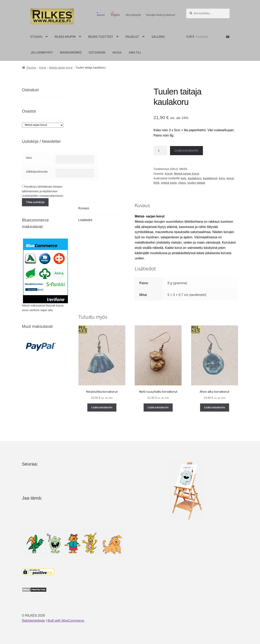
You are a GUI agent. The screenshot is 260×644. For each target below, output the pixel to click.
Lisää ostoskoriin (186, 151)
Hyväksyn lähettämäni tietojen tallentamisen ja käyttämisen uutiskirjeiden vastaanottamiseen (43, 191)
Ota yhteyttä (133, 15)
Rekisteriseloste (33, 621)
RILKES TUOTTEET (101, 37)
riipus (182, 183)
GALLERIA (158, 37)
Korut (43, 68)
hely (183, 178)
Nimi (29, 158)
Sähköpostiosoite (37, 172)
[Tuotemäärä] (160, 151)
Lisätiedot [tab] (85, 220)
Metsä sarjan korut (61, 68)
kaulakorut (210, 178)
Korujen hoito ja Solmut (161, 15)
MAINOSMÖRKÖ (71, 53)
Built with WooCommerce (66, 621)
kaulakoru (195, 178)
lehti (157, 183)
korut (230, 178)
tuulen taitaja (196, 183)
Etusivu (31, 68)
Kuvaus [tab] (84, 208)
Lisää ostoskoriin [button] (102, 407)
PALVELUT (132, 37)
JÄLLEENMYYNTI (42, 53)
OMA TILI (135, 53)
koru (222, 178)
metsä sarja (169, 183)
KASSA (117, 53)
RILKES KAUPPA (65, 37)
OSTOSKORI (97, 53)
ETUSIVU (36, 37)
